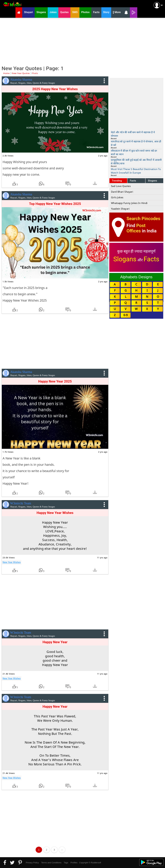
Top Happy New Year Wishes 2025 (55, 204)
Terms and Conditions (51, 863)
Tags (66, 863)
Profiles (74, 863)
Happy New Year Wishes (55, 513)
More (117, 13)
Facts (133, 181)
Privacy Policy (32, 863)
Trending (117, 181)
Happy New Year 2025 (55, 381)
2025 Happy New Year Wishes (55, 89)
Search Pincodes (143, 219)
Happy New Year (55, 642)
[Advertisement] (82, 41)
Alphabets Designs (136, 277)
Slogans (153, 181)
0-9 (126, 315)
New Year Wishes (12, 562)
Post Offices (136, 228)
